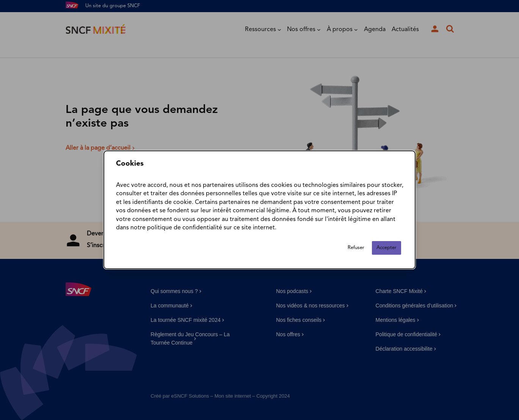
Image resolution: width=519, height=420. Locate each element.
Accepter (387, 248)
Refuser (356, 248)
